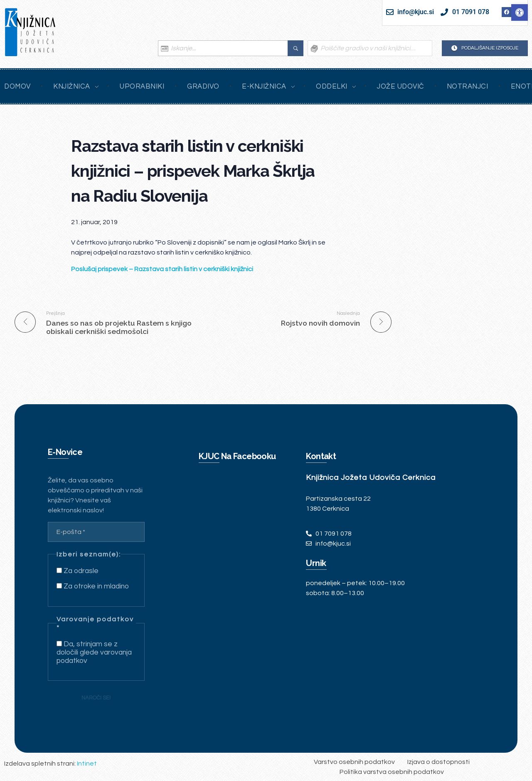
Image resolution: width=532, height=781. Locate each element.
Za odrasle (78, 571)
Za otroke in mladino (93, 586)
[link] (520, 12)
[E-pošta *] (96, 532)
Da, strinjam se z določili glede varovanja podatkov (94, 652)
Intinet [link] (87, 764)
